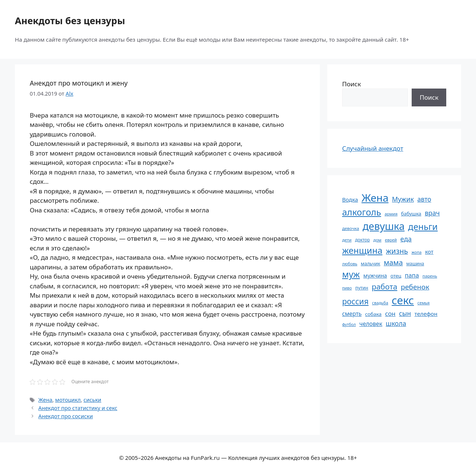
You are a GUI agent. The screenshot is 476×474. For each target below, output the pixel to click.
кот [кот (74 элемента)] (429, 252)
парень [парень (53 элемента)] (430, 276)
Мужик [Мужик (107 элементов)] (403, 199)
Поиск (352, 84)
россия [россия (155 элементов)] (355, 301)
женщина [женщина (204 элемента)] (362, 250)
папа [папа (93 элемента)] (412, 275)
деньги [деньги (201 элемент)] (423, 227)
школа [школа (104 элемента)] (396, 323)
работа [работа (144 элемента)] (385, 286)
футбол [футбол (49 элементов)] (349, 324)
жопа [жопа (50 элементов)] (416, 252)
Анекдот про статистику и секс (78, 408)
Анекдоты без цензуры (70, 20)
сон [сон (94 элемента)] (390, 313)
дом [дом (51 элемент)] (377, 240)
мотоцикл (68, 400)
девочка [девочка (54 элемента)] (351, 228)
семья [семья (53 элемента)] (424, 303)
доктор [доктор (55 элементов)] (363, 240)
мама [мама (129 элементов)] (393, 262)
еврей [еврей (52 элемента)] (391, 240)
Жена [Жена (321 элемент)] (375, 198)
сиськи (93, 400)
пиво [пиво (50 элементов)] (347, 288)
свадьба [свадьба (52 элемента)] (380, 303)
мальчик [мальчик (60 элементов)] (370, 264)
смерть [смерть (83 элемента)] (352, 314)
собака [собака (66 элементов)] (373, 314)
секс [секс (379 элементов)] (403, 300)
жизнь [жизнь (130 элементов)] (397, 251)
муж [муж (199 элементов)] (351, 274)
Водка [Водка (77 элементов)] (350, 199)
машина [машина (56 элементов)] (415, 263)
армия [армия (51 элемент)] (391, 214)
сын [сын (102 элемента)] (405, 313)
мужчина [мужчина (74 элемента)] (375, 276)
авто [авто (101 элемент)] (424, 199)
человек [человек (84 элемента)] (371, 324)
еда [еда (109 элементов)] (406, 239)
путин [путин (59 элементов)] (362, 288)
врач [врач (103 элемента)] (432, 213)
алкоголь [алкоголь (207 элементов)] (362, 212)
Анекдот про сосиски (66, 416)
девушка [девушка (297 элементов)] (384, 226)
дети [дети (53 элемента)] (347, 240)
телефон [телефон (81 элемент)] (426, 314)
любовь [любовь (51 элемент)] (350, 264)
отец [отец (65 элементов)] (396, 276)
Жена (45, 400)
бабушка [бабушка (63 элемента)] (411, 214)
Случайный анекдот (373, 148)
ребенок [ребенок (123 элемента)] (415, 287)
